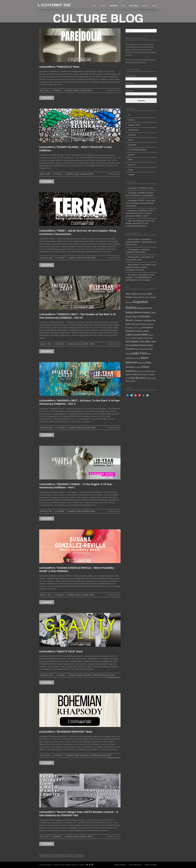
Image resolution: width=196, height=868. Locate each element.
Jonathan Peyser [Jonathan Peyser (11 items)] (138, 345)
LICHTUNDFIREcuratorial (100, 675)
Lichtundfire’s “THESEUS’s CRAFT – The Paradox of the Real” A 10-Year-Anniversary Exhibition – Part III (78, 316)
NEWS (90, 90)
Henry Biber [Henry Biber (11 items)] (145, 342)
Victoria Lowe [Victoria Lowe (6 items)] (151, 378)
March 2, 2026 (45, 174)
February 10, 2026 (46, 258)
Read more (47, 98)
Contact (154, 6)
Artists (94, 6)
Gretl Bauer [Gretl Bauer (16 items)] (132, 341)
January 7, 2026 (45, 344)
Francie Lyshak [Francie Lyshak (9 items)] (142, 331)
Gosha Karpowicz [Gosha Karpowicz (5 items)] (138, 338)
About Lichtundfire (120, 865)
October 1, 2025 (45, 595)
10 (70, 856)
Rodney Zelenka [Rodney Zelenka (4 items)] (141, 371)
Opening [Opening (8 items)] (142, 363)
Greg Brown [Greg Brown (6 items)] (149, 338)
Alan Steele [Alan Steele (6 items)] (143, 294)
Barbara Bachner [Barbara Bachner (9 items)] (145, 308)
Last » (81, 856)
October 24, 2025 (46, 511)
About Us (145, 6)
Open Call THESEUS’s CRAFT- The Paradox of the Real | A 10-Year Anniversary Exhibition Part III (140, 223)
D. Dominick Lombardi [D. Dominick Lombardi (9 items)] (142, 320)
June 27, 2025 (45, 755)
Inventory (103, 6)
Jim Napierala (133, 250)
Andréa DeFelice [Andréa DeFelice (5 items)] (138, 297)
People (130, 170)
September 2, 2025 (46, 675)
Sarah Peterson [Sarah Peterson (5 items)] (144, 375)
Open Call (132, 165)
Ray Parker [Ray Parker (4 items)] (138, 367)
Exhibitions (114, 6)
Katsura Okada (133, 239)
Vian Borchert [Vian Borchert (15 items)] (138, 378)
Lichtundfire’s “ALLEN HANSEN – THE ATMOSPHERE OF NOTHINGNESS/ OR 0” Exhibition (140, 277)
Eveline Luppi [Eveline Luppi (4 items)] (138, 328)
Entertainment (133, 130)
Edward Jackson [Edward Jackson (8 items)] (139, 324)
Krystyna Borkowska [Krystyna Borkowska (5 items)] (141, 349)
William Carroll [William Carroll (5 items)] (130, 381)
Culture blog (133, 6)
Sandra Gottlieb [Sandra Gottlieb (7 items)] (132, 374)
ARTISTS (131, 120)
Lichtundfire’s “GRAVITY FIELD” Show (61, 651)
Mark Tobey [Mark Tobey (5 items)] (136, 358)
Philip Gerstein (133, 257)
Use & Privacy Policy (135, 865)
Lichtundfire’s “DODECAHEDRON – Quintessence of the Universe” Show (141, 242)
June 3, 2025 (44, 837)
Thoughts (131, 175)
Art (129, 115)
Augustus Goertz (134, 125)
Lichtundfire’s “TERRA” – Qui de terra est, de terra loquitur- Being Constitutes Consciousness (140, 203)
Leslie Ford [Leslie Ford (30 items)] (138, 353)
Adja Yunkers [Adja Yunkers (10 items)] (132, 294)
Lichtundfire (57, 90)
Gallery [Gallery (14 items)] (129, 335)
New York (131, 155)
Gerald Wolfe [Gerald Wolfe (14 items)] (141, 335)
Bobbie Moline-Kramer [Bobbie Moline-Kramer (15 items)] (138, 312)
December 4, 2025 (46, 428)
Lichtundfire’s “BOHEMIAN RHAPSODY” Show (66, 732)
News (123, 6)
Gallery (76, 90)
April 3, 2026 (44, 90)
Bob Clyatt (132, 275)
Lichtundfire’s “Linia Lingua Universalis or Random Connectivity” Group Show (140, 267)
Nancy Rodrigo (133, 265)
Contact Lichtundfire (151, 865)
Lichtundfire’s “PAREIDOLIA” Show (59, 67)
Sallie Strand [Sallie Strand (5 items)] (151, 371)
